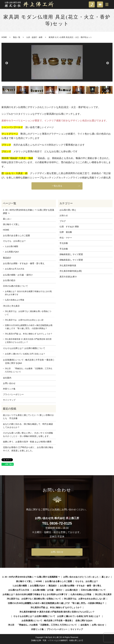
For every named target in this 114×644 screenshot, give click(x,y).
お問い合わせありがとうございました (81, 577)
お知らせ (64, 215)
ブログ (63, 221)
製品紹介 (7, 258)
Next (107, 63)
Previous (7, 63)
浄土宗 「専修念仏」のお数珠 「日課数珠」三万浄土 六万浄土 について (29, 370)
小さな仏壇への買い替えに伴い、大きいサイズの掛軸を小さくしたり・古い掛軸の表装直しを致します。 (28, 435)
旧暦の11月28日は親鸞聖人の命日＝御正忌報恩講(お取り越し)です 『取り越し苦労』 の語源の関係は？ (29, 327)
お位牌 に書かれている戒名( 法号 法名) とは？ (25, 354)
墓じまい (7, 219)
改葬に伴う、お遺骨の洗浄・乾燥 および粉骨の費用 (27, 442)
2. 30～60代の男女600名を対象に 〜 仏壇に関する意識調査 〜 (28, 212)
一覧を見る (57, 186)
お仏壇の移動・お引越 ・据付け (18, 275)
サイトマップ (9, 400)
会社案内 (7, 378)
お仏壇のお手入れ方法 (15, 269)
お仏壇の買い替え (68, 210)
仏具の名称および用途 (15, 300)
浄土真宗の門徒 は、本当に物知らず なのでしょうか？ (29, 334)
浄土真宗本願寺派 (68, 265)
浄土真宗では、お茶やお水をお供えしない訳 (24, 320)
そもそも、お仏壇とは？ (14, 241)
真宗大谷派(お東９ (68, 277)
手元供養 (64, 243)
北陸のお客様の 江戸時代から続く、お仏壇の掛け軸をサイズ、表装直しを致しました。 (28, 449)
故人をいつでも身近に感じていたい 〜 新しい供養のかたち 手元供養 (28, 417)
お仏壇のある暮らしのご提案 (16, 235)
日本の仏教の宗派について (15, 286)
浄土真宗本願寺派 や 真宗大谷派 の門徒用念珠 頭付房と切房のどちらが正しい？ (28, 341)
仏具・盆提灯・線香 (34, 37)
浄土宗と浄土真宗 (11, 306)
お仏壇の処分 (9, 280)
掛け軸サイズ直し (11, 224)
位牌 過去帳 (66, 232)
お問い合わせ (9, 383)
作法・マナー (66, 238)
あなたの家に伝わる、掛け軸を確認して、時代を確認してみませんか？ (28, 426)
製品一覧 (17, 37)
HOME (4, 37)
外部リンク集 (9, 389)
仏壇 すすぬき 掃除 (69, 227)
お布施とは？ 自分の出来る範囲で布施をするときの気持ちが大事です (28, 293)
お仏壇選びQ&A (12, 252)
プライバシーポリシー (13, 394)
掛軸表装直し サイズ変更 (71, 254)
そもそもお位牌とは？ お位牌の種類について (24, 348)
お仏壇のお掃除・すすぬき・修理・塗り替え (24, 263)
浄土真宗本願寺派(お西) (71, 271)
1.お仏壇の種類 (12, 246)
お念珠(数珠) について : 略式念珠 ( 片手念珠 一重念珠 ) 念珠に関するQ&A (28, 361)
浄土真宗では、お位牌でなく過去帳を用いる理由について (28, 313)
